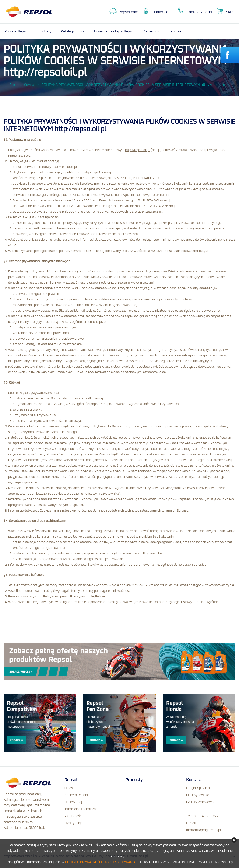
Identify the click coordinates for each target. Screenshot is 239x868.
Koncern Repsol (16, 31)
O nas (69, 788)
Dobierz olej (162, 12)
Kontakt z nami (199, 12)
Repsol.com (128, 12)
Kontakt (177, 31)
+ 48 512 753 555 (212, 816)
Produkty (45, 31)
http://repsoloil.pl (138, 150)
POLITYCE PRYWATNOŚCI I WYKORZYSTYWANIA (100, 862)
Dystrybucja (73, 823)
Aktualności (152, 31)
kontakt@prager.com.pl (204, 830)
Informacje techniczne (81, 809)
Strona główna (22, 85)
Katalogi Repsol (73, 31)
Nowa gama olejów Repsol (114, 31)
